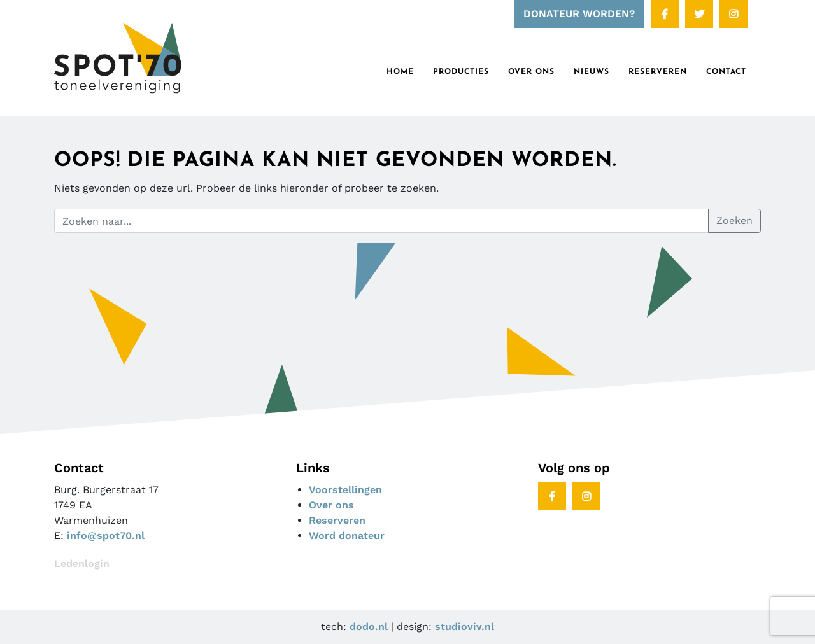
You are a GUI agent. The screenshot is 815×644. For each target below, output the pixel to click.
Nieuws (592, 72)
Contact (726, 72)
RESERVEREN (658, 72)
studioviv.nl (464, 626)
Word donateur (347, 535)
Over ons (531, 72)
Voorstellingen (345, 490)
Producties (461, 72)
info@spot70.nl (106, 535)
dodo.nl (369, 626)
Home (400, 72)
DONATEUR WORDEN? (579, 14)
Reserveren (337, 520)
